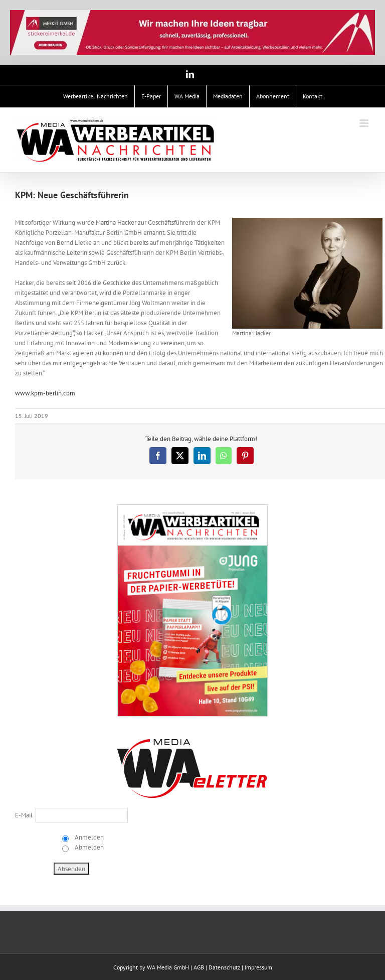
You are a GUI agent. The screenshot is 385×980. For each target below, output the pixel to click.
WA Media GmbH (168, 967)
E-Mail (24, 815)
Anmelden (88, 837)
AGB (199, 967)
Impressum (258, 967)
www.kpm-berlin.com (45, 393)
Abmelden (88, 847)
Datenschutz (224, 967)
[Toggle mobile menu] (365, 123)
